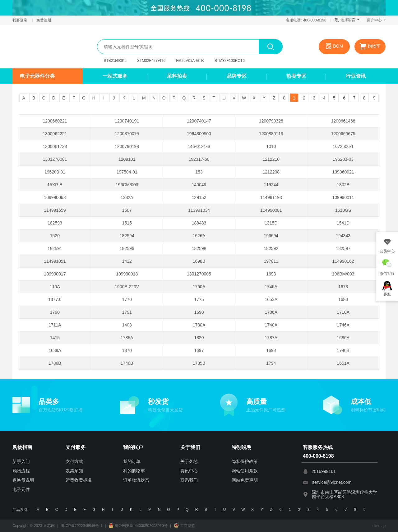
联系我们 (189, 480)
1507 (127, 210)
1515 (127, 223)
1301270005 (199, 274)
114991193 (271, 197)
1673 (343, 287)
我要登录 (21, 20)
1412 (127, 261)
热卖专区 (296, 76)
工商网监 (184, 526)
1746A (343, 325)
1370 (127, 350)
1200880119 (271, 134)
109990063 (55, 197)
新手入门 (21, 461)
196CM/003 (127, 185)
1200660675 (343, 134)
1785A (127, 338)
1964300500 (199, 134)
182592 (271, 248)
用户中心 (376, 20)
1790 (55, 312)
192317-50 (199, 159)
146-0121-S (199, 146)
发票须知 (74, 471)
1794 (271, 363)
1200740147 (199, 121)
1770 (127, 299)
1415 (55, 338)
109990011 (343, 197)
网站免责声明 (245, 480)
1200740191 (127, 121)
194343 (343, 236)
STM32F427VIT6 (151, 61)
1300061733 (55, 146)
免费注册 (44, 20)
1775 (199, 299)
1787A (271, 338)
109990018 (127, 274)
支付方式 (74, 461)
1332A (127, 197)
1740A (271, 325)
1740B (343, 350)
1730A (199, 325)
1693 (271, 274)
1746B (127, 363)
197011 (271, 261)
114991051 (55, 261)
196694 (271, 236)
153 (199, 172)
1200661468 (343, 121)
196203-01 (55, 172)
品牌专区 (237, 76)
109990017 (55, 274)
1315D (271, 223)
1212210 (271, 159)
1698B (199, 261)
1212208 (271, 172)
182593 (55, 223)
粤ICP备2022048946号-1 (82, 526)
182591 (55, 248)
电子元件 (21, 489)
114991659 (55, 210)
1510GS (343, 210)
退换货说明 (23, 480)
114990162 (343, 261)
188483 (199, 223)
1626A (199, 236)
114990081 (271, 210)
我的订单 (132, 461)
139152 (199, 197)
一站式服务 (115, 76)
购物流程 (21, 471)
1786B (55, 363)
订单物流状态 (136, 480)
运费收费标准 (79, 480)
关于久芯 (189, 461)
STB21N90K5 (115, 61)
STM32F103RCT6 (230, 61)
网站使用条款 (245, 471)
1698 (271, 350)
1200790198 (127, 146)
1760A (199, 287)
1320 (199, 338)
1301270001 (55, 159)
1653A (271, 299)
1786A (271, 312)
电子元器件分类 (37, 76)
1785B (199, 363)
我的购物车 (134, 471)
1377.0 (55, 299)
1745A (271, 287)
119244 (271, 185)
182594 (127, 236)
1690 (199, 312)
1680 (343, 299)
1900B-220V (127, 287)
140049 (199, 185)
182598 (199, 248)
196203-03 (343, 159)
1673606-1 (343, 146)
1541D (343, 223)
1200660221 (55, 121)
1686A (343, 338)
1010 (271, 146)
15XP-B (55, 185)
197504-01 (127, 172)
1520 (55, 236)
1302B (343, 185)
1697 (199, 350)
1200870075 (127, 134)
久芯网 (42, 47)
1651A (343, 363)
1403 (127, 325)
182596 (127, 248)
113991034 (199, 210)
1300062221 (55, 134)
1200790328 (271, 121)
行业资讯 (356, 76)
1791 (127, 312)
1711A (55, 325)
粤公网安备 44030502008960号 (138, 526)
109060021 (343, 172)
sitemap (379, 526)
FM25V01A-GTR (190, 61)
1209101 (127, 159)
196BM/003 (343, 274)
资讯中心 (189, 471)
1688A (55, 350)
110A (55, 287)
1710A (343, 312)
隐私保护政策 (245, 461)
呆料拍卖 (177, 76)
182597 (343, 248)
